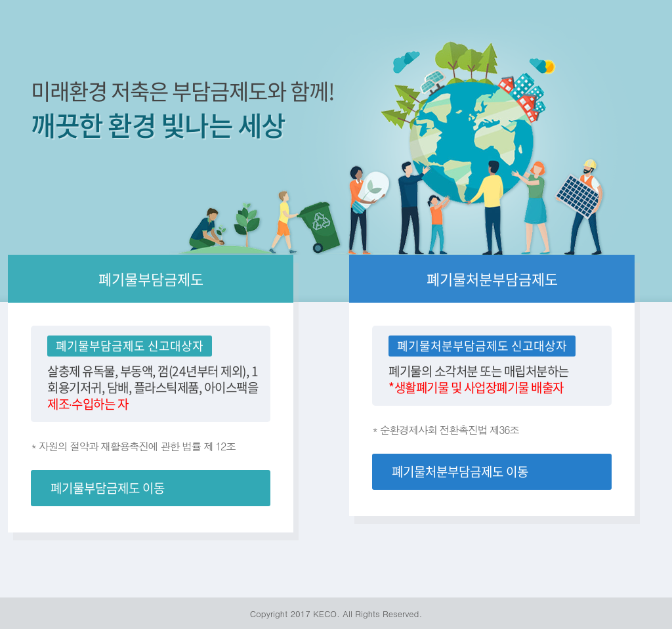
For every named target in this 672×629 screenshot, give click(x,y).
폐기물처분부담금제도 (492, 279)
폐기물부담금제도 (151, 279)
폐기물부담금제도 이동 (108, 488)
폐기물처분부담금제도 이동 (460, 471)
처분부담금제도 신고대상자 (499, 346)
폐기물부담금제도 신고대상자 (130, 346)
